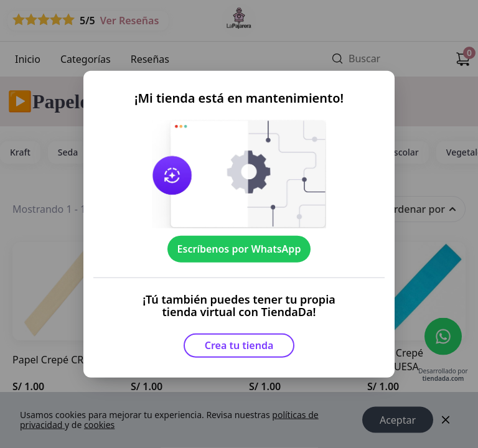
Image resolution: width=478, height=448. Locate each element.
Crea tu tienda (239, 345)
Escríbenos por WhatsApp (239, 249)
